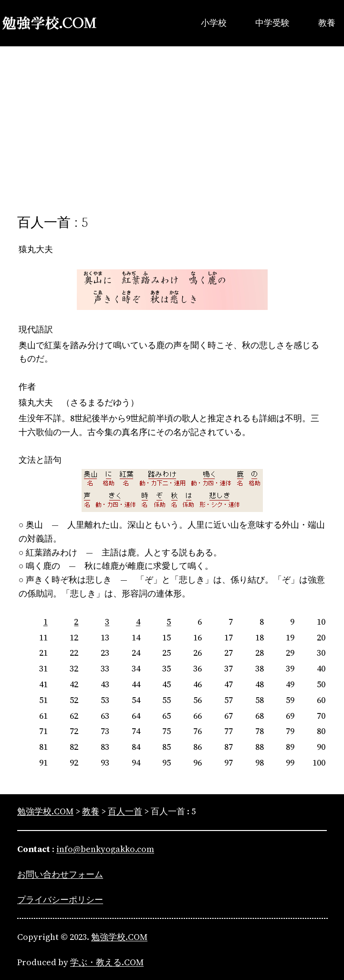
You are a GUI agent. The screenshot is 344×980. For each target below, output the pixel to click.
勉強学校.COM (119, 937)
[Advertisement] (172, 125)
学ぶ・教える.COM (107, 962)
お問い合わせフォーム (60, 874)
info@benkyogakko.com (105, 849)
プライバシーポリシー (60, 900)
